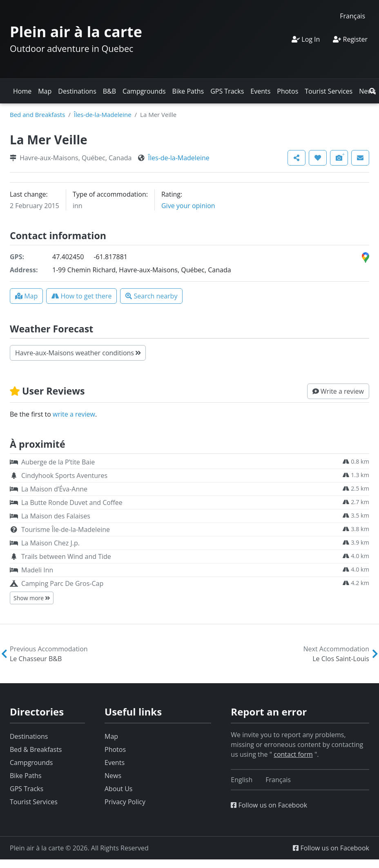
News (113, 776)
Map (45, 91)
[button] (372, 91)
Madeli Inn (37, 570)
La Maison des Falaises (56, 516)
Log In (306, 39)
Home (22, 91)
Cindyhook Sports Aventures (64, 475)
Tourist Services (329, 91)
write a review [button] (74, 414)
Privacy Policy (125, 802)
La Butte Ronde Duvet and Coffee (72, 502)
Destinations (77, 91)
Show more (32, 598)
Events (260, 91)
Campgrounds (144, 91)
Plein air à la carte (76, 32)
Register (350, 39)
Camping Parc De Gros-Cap (62, 583)
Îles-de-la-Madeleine (103, 114)
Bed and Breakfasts (37, 114)
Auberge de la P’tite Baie (58, 462)
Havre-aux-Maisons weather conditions (78, 353)
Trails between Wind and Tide (66, 556)
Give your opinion (188, 206)
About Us (119, 789)
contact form (293, 754)
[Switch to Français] (352, 16)
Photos (288, 91)
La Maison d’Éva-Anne (54, 489)
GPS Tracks (227, 91)
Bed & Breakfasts (36, 749)
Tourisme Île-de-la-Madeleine (66, 529)
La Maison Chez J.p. (50, 543)
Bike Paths (188, 91)
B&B (109, 91)
